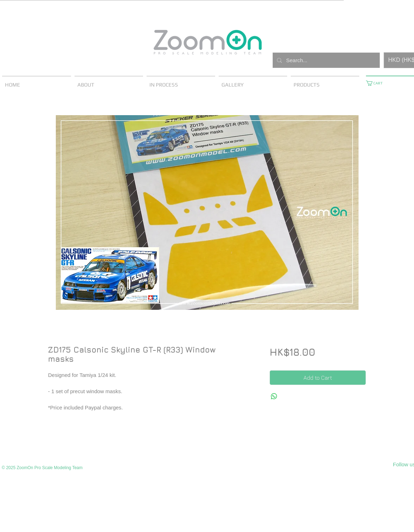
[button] (377, 83)
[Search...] (326, 60)
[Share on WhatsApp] (274, 396)
